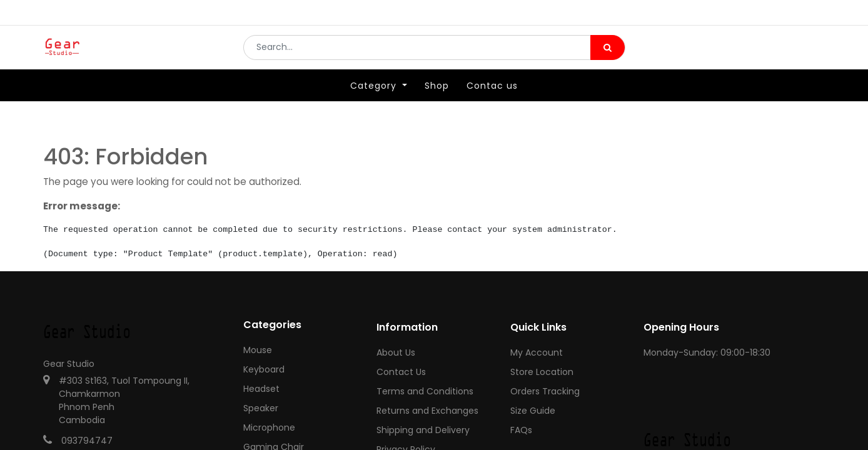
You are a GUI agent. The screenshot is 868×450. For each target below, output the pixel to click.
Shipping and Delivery (423, 430)
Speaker (261, 408)
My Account (537, 352)
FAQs (521, 430)
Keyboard (264, 369)
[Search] (608, 54)
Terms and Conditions (425, 391)
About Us (396, 352)
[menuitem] (437, 98)
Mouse (258, 350)
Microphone (269, 427)
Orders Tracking (545, 391)
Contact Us (401, 372)
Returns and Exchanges (427, 411)
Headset (261, 389)
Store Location (542, 372)
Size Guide (533, 411)
